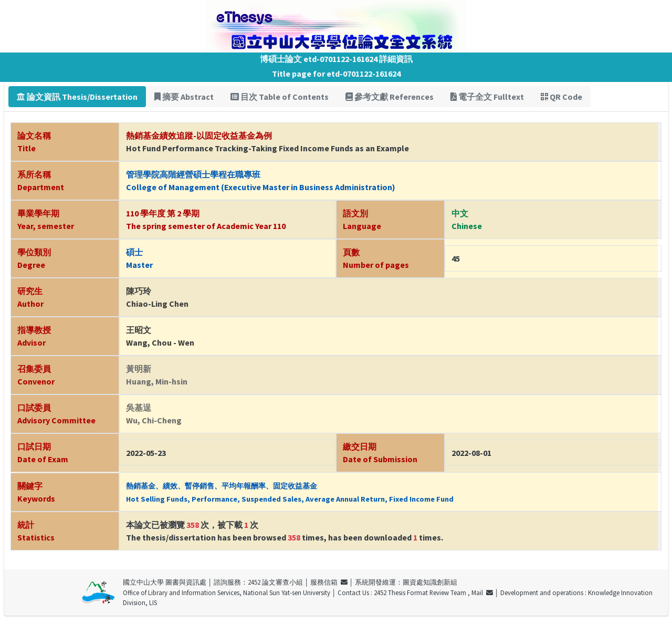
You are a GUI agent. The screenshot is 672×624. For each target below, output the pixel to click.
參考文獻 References (390, 97)
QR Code (561, 97)
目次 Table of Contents (280, 97)
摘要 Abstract (184, 97)
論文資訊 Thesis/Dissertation (77, 97)
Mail (482, 592)
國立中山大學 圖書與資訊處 (165, 582)
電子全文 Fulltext (487, 97)
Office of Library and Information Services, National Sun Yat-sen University (227, 592)
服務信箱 (329, 582)
